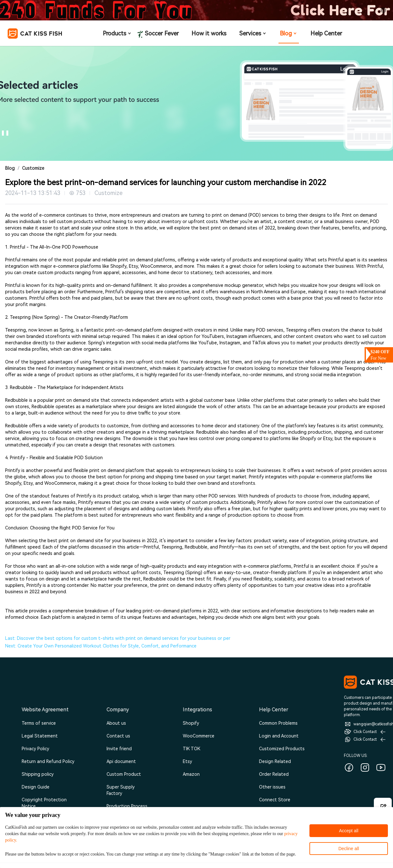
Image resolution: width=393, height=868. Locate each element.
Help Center (326, 33)
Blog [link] (10, 168)
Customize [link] (33, 168)
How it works (209, 33)
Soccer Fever (161, 34)
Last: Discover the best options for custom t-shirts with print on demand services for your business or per (118, 638)
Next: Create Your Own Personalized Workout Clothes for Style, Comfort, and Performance (101, 646)
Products (117, 33)
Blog (289, 33)
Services (253, 33)
